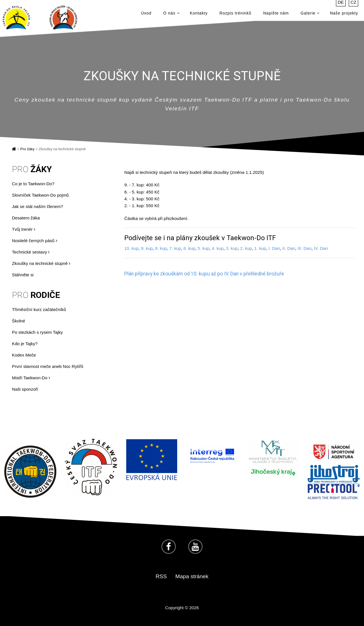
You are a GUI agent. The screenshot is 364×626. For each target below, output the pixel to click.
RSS (161, 576)
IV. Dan (321, 248)
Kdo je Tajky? (25, 344)
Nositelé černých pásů (35, 241)
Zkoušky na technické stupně (41, 263)
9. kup (147, 248)
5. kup (203, 248)
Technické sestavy (31, 252)
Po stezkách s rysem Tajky (37, 332)
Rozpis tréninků (235, 14)
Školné (18, 321)
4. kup (218, 248)
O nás (171, 14)
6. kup (189, 248)
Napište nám (276, 14)
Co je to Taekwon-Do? (33, 184)
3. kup (232, 248)
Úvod (146, 14)
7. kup (175, 248)
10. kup (131, 248)
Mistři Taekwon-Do (31, 378)
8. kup (161, 248)
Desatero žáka (26, 218)
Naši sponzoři (25, 389)
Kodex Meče (24, 355)
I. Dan (274, 248)
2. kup (246, 248)
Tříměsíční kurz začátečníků (39, 309)
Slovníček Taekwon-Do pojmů (40, 195)
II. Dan (289, 248)
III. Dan (304, 248)
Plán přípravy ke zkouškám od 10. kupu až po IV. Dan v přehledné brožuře (204, 274)
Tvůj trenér (24, 229)
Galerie (310, 14)
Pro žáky (28, 149)
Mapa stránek (192, 576)
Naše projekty (344, 14)
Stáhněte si (23, 275)
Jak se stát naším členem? (38, 206)
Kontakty (199, 14)
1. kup (260, 248)
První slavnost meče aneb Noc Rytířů (48, 366)
